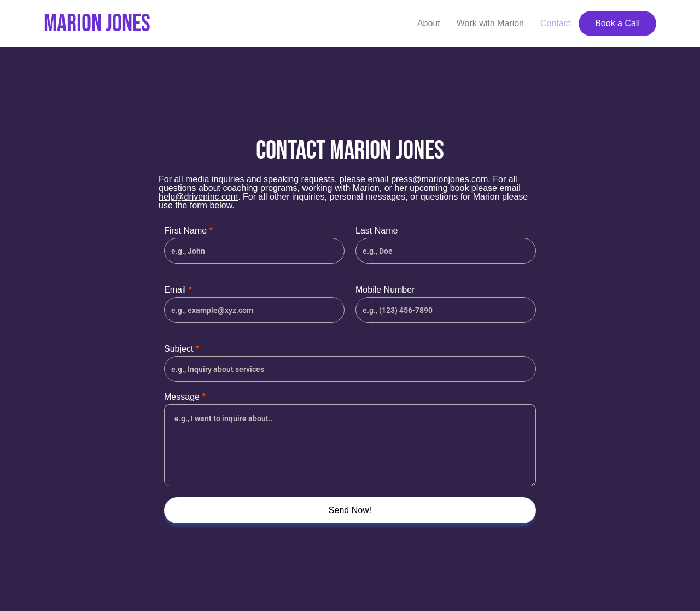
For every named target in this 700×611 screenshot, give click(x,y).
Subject (182, 349)
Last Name (377, 231)
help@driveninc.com (198, 197)
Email (178, 290)
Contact (555, 23)
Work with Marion (490, 23)
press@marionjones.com (439, 179)
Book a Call (617, 23)
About (429, 23)
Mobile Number (385, 290)
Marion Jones (97, 24)
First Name (188, 231)
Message (185, 397)
